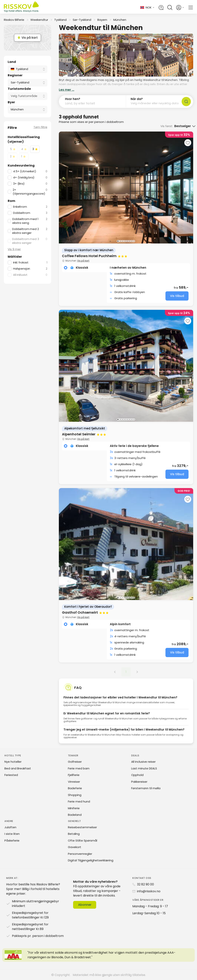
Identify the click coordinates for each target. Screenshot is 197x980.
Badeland (75, 815)
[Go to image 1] (118, 241)
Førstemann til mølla (146, 788)
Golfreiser (75, 762)
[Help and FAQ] (161, 7)
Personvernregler (80, 854)
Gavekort (75, 847)
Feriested (11, 775)
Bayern (102, 20)
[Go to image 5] (127, 241)
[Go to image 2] (120, 241)
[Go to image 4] (125, 241)
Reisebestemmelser (82, 827)
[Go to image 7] (132, 241)
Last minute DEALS (144, 768)
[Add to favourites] (188, 143)
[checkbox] (13, 149)
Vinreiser (74, 782)
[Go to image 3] (123, 241)
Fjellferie (74, 775)
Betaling (74, 834)
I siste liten (12, 834)
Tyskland (60, 20)
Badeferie (75, 788)
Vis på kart (83, 260)
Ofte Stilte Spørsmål (83, 840)
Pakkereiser (139, 782)
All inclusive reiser (143, 762)
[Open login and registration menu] (180, 7)
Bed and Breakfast (18, 768)
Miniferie (74, 808)
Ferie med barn (79, 768)
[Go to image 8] (134, 241)
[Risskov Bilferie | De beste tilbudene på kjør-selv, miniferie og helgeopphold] (22, 8)
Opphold (137, 775)
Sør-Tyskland (82, 20)
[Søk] (186, 102)
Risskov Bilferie (14, 20)
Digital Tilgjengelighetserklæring (91, 860)
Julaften (10, 827)
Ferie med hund (79, 801)
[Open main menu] (191, 7)
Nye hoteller (13, 762)
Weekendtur (39, 20)
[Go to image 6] (129, 241)
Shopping (75, 795)
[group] (126, 219)
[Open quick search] (170, 7)
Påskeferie (12, 840)
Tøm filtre (40, 127)
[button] (92, 101)
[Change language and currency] (147, 8)
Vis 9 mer (14, 249)
